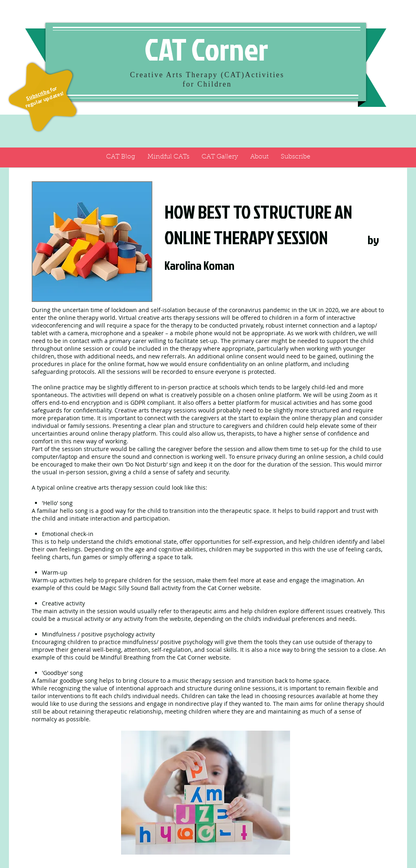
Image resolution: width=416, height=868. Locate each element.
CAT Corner (206, 49)
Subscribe (38, 94)
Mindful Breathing (125, 657)
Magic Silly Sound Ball (130, 588)
